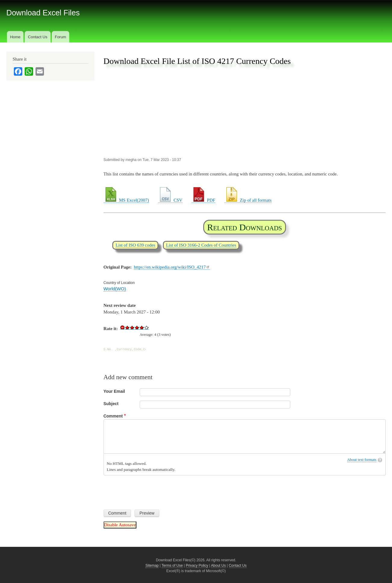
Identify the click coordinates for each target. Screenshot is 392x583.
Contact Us (38, 37)
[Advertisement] (245, 112)
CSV (170, 200)
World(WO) (115, 289)
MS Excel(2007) (126, 200)
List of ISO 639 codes (135, 245)
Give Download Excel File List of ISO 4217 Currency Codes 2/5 (132, 327)
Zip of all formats (248, 200)
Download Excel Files (43, 13)
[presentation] (149, 490)
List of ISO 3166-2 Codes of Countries (201, 245)
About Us (218, 566)
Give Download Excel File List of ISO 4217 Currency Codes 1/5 (127, 327)
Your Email (114, 391)
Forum (61, 37)
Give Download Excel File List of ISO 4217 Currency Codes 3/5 (137, 327)
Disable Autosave (120, 525)
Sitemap (152, 566)
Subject (111, 404)
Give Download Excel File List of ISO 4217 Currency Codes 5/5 (147, 327)
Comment (113, 416)
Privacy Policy (197, 566)
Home (15, 37)
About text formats (362, 460)
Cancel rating (123, 327)
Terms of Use (172, 566)
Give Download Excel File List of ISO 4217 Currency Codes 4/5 (142, 327)
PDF (203, 200)
